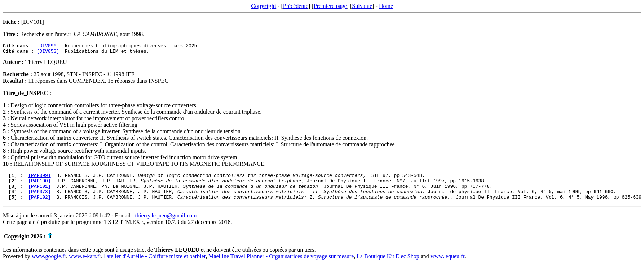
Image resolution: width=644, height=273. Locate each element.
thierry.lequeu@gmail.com (166, 223)
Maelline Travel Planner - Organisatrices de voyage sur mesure (281, 264)
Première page (330, 6)
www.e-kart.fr (85, 264)
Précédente (296, 6)
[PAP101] (39, 191)
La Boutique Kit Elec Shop (388, 264)
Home (386, 6)
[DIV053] (48, 53)
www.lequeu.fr (447, 264)
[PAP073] (39, 198)
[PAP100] (39, 185)
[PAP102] (39, 204)
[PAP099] (39, 178)
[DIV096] (48, 47)
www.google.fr (49, 264)
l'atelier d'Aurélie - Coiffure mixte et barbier (155, 264)
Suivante (362, 6)
